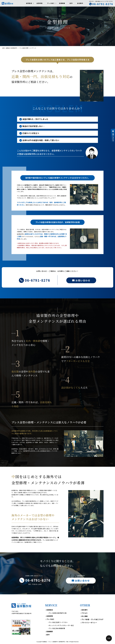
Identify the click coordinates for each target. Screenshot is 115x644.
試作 (71, 3)
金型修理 (40, 3)
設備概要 (62, 3)
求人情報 (85, 616)
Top (109, 638)
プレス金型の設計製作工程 (58, 613)
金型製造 (50, 610)
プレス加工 (50, 619)
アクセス (84, 613)
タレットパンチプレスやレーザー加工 (61, 625)
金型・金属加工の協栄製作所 (10, 48)
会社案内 (80, 3)
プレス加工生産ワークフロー (58, 622)
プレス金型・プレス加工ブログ (92, 619)
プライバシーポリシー (89, 623)
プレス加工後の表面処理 (57, 628)
